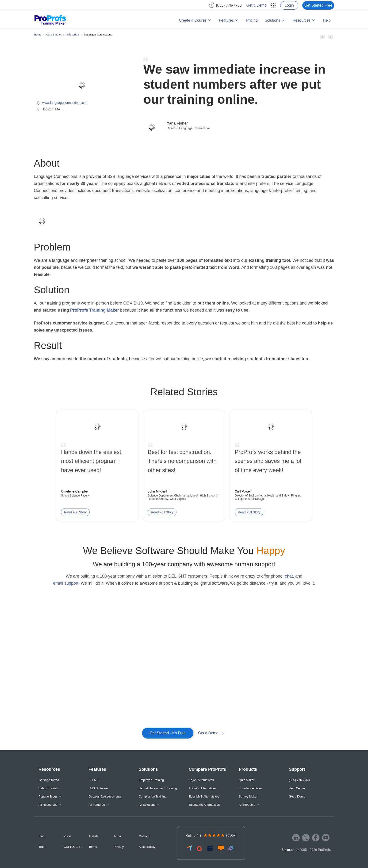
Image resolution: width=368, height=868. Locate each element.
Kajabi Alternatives (201, 780)
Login (289, 5)
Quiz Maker (246, 780)
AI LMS (94, 780)
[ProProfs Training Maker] (50, 20)
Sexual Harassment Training (158, 788)
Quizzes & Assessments (105, 796)
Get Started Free (318, 5)
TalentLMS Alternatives (204, 805)
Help (327, 20)
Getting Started (49, 780)
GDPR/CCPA (73, 847)
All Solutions (147, 805)
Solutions (272, 20)
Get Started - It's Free (168, 733)
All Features (97, 805)
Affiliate (94, 836)
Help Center (297, 788)
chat (289, 576)
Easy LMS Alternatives (204, 796)
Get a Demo (257, 5)
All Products (247, 805)
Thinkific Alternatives (203, 788)
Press (67, 836)
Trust (42, 847)
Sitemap (287, 850)
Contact (144, 836)
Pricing (252, 20)
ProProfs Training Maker (95, 310)
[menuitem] (225, 5)
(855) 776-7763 (229, 5)
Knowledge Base (250, 788)
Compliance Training (153, 796)
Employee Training (151, 780)
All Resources (48, 805)
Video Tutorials (49, 788)
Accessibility (147, 847)
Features (226, 20)
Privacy (119, 847)
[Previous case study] (322, 38)
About (118, 836)
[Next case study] (331, 38)
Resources (302, 20)
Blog (42, 836)
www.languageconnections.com (65, 103)
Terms (93, 847)
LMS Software (98, 788)
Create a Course (193, 20)
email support (66, 583)
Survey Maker (248, 796)
